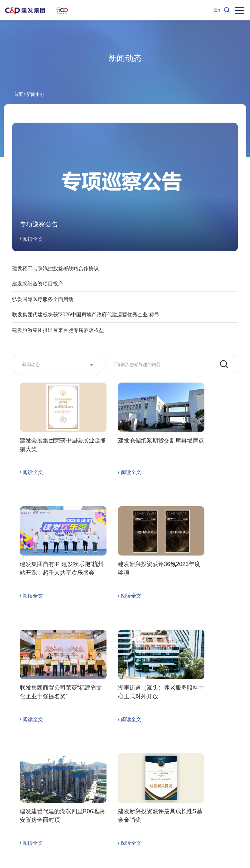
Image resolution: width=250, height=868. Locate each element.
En (217, 10)
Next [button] (242, 806)
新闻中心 (35, 94)
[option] (50, 804)
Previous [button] (8, 806)
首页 (18, 94)
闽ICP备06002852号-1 (81, 861)
